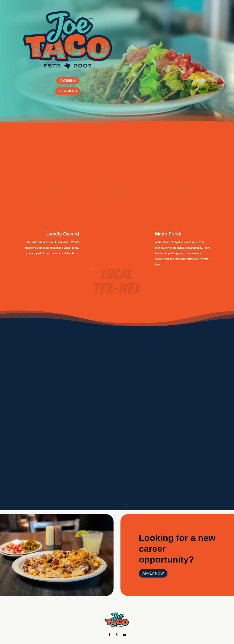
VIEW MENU (68, 91)
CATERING (68, 81)
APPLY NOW (153, 573)
